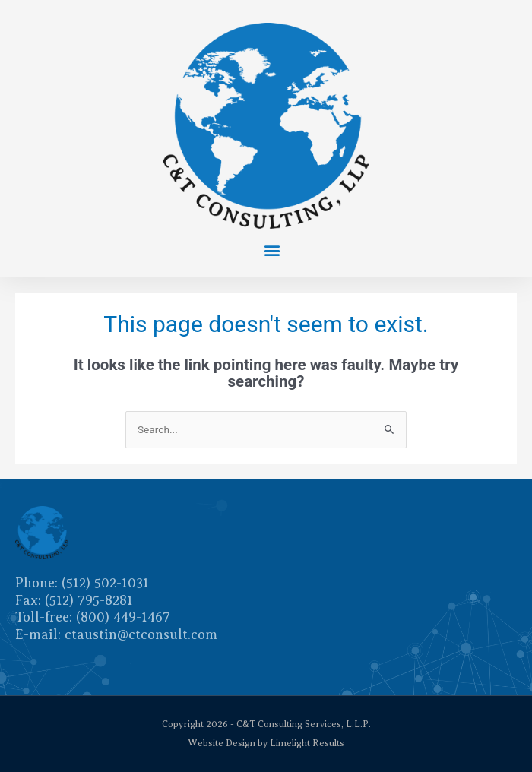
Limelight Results (307, 743)
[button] (272, 250)
